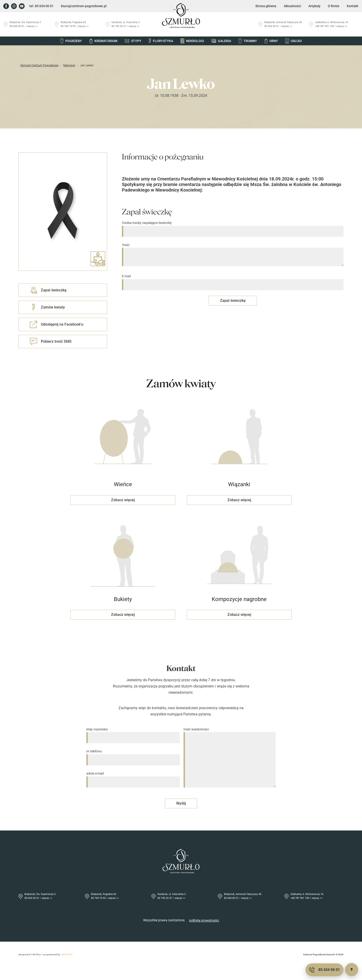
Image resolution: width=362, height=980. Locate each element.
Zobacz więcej (123, 500)
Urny (271, 41)
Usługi (294, 41)
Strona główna (266, 6)
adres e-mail (133, 778)
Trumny (248, 41)
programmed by (59, 954)
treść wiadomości (230, 758)
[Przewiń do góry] (352, 970)
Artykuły (314, 6)
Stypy (133, 41)
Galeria (221, 41)
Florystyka (161, 41)
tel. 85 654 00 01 (41, 6)
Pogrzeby (71, 41)
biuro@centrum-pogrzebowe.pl (84, 6)
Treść (233, 255)
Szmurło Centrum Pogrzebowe (39, 65)
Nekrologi (192, 41)
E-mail (233, 280)
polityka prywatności (204, 920)
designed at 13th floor (30, 954)
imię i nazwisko (133, 734)
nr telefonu (133, 756)
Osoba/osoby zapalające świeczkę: (233, 227)
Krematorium (103, 41)
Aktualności (292, 6)
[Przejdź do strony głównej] (181, 15)
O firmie (334, 6)
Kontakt (353, 6)
